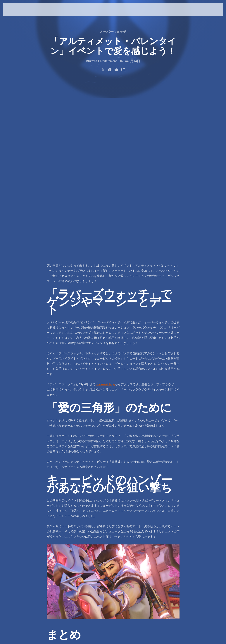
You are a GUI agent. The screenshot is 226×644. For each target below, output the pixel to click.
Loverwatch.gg (105, 211)
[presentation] (14, 10)
